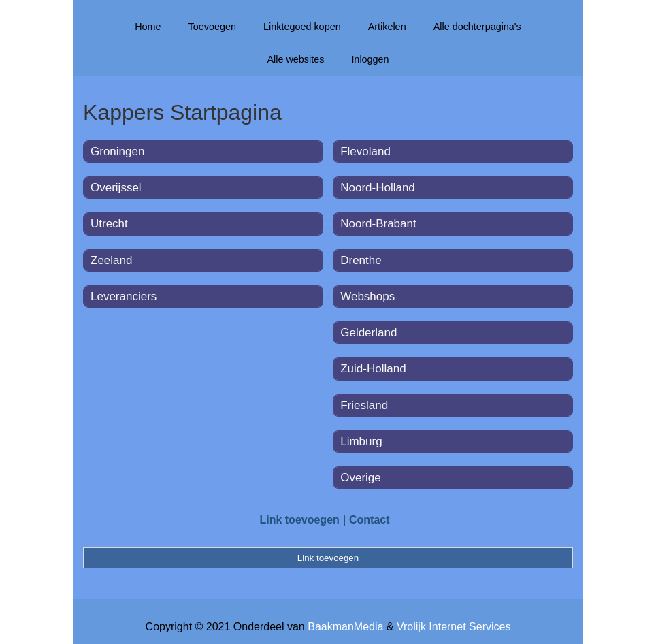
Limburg (361, 441)
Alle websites (295, 59)
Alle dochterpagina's (477, 27)
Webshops (367, 296)
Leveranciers (124, 296)
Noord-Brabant (378, 224)
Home (148, 27)
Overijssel (116, 188)
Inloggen (370, 59)
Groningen (117, 151)
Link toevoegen (299, 520)
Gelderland (368, 333)
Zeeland (111, 260)
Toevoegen (212, 27)
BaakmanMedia (345, 627)
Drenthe (361, 260)
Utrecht (109, 224)
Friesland (364, 405)
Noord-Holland (378, 188)
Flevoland (365, 151)
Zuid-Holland (373, 369)
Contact (370, 520)
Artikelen (387, 27)
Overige (361, 478)
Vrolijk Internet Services (454, 627)
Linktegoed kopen (302, 27)
